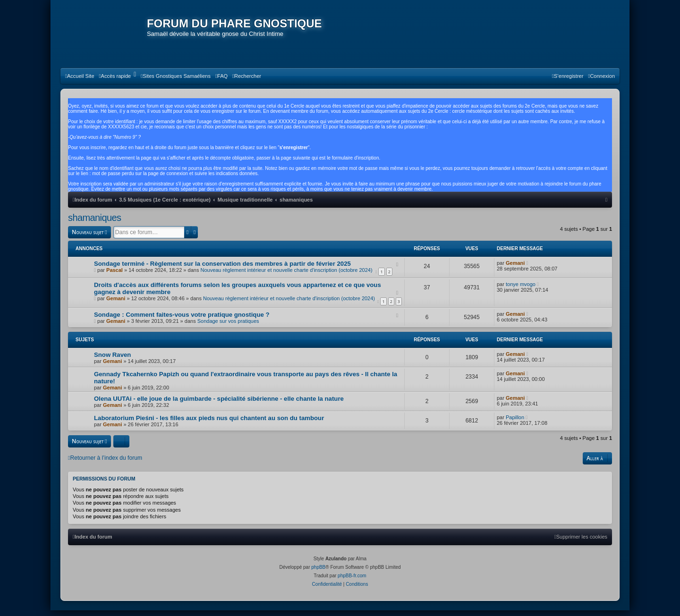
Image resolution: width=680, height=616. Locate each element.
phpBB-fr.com (352, 581)
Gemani (515, 269)
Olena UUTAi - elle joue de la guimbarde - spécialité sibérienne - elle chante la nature (219, 405)
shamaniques (94, 224)
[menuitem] (80, 83)
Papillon (515, 423)
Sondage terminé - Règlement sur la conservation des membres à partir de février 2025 (222, 270)
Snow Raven (112, 361)
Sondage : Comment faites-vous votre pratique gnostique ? (182, 321)
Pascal (115, 276)
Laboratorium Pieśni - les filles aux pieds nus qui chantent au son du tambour (209, 424)
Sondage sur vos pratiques (228, 327)
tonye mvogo (521, 290)
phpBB (318, 573)
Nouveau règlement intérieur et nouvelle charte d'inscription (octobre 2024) (286, 276)
